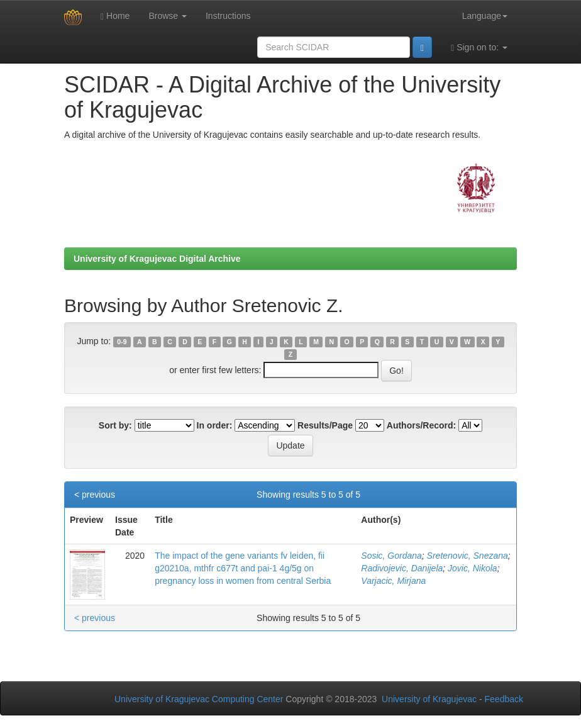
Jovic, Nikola (473, 568)
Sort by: (115, 425)
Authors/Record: (421, 425)
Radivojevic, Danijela (402, 568)
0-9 (122, 342)
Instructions (228, 16)
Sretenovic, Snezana (468, 556)
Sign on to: (479, 48)
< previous (95, 495)
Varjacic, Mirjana (393, 581)
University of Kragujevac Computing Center (199, 699)
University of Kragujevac (429, 699)
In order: (215, 425)
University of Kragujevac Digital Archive (157, 259)
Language (485, 16)
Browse (168, 16)
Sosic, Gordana (391, 556)
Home (115, 16)
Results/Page (325, 425)
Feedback (504, 699)
